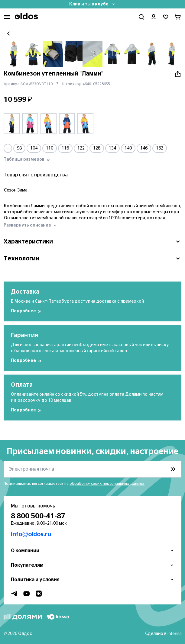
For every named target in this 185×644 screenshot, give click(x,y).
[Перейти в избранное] (166, 17)
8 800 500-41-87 (38, 516)
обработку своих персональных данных (107, 484)
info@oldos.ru (31, 534)
